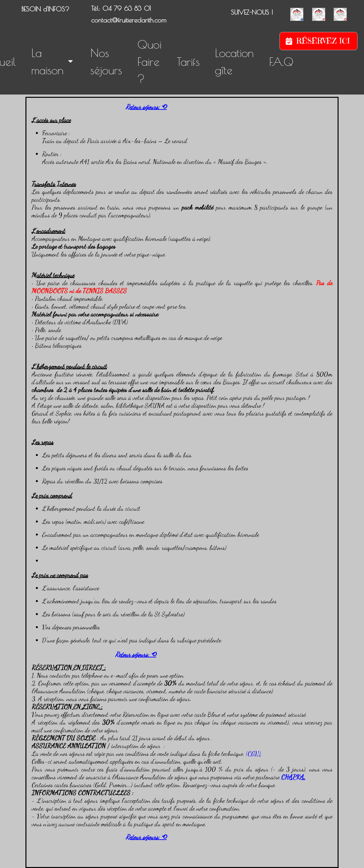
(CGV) (253, 754)
